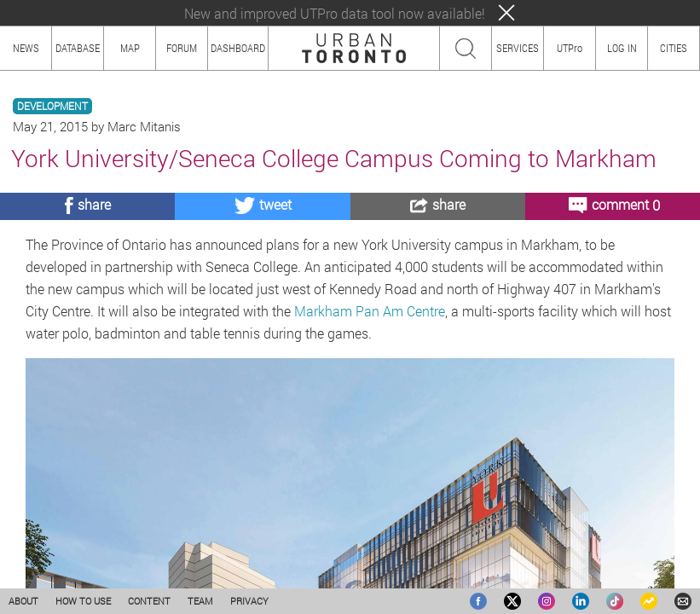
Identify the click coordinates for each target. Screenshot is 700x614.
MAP (130, 48)
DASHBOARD (238, 48)
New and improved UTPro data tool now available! (335, 13)
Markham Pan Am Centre (370, 311)
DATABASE (78, 48)
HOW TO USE (83, 601)
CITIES (674, 48)
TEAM (200, 601)
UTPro (570, 48)
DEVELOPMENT (52, 106)
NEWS (26, 48)
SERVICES (518, 48)
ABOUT (23, 601)
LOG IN (622, 48)
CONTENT (149, 601)
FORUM (182, 48)
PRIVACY (249, 601)
